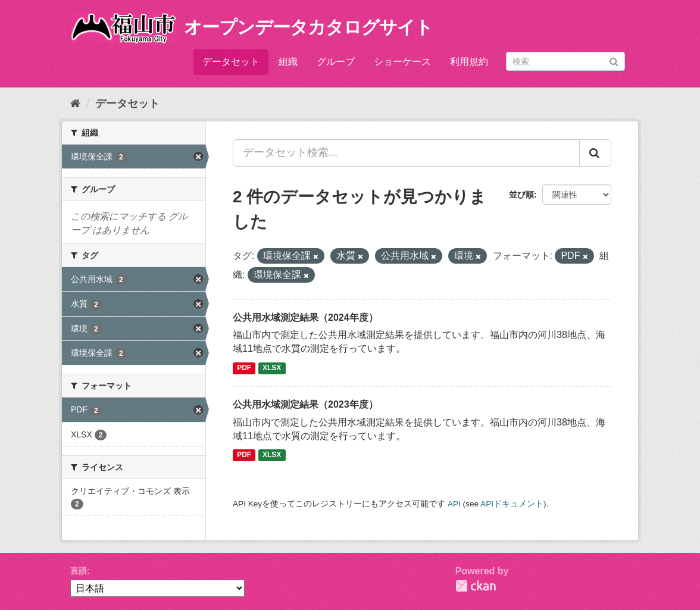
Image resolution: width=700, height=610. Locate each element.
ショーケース (402, 62)
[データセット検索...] (406, 153)
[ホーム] (75, 104)
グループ (336, 62)
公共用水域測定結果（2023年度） (305, 404)
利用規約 (469, 62)
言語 (79, 571)
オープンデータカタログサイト (308, 27)
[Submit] (614, 60)
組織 (288, 62)
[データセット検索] (565, 61)
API (454, 504)
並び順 (521, 195)
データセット (231, 62)
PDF (244, 368)
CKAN (476, 586)
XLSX (272, 368)
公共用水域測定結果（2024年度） (305, 317)
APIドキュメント (512, 504)
